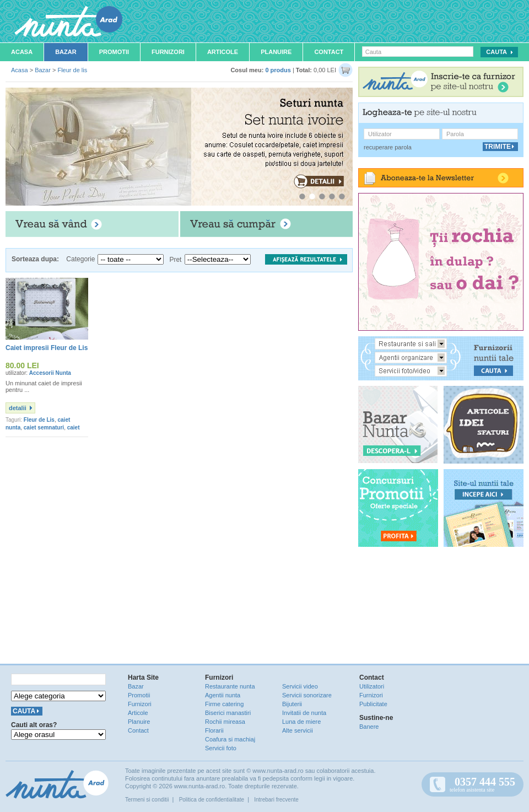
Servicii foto (221, 748)
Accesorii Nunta (50, 373)
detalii (18, 408)
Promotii (114, 52)
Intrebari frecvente (276, 800)
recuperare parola (388, 147)
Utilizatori (372, 686)
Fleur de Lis (39, 420)
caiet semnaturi (44, 427)
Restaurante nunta (230, 686)
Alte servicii (298, 730)
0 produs (278, 70)
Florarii (214, 730)
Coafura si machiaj (230, 739)
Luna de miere (301, 722)
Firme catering (224, 704)
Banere (369, 727)
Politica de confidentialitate (212, 800)
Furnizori (168, 52)
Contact (329, 52)
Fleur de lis (72, 70)
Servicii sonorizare (307, 695)
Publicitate (373, 704)
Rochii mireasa (225, 722)
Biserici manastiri (228, 713)
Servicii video (300, 686)
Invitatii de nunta (304, 713)
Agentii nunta (223, 695)
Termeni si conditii (147, 800)
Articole (223, 52)
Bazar (66, 52)
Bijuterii (292, 704)
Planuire (276, 52)
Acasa (22, 52)
